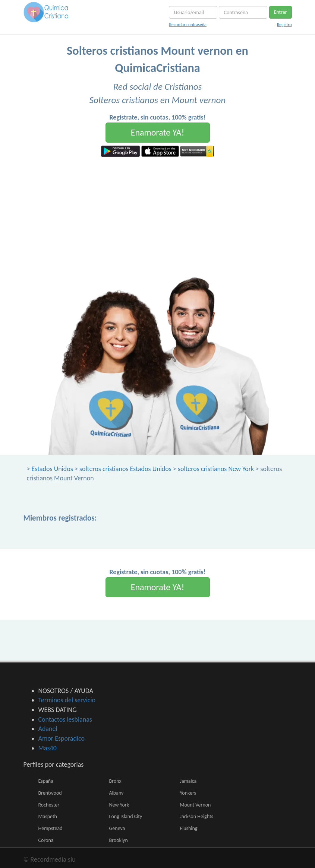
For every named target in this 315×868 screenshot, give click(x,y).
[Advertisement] (157, 213)
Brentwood (50, 793)
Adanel (48, 729)
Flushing (189, 828)
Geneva (117, 828)
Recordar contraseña (188, 25)
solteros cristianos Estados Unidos (125, 469)
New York (119, 805)
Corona (46, 840)
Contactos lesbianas (65, 719)
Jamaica (188, 781)
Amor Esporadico (62, 738)
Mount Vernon (196, 805)
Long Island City (126, 816)
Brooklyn (119, 840)
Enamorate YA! (158, 132)
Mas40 (48, 748)
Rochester (49, 805)
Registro (284, 25)
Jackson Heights (197, 816)
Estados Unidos (52, 469)
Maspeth (48, 816)
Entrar (281, 12)
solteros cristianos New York (216, 469)
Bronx (115, 781)
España (46, 781)
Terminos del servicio (67, 700)
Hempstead (51, 828)
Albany (116, 793)
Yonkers (188, 793)
